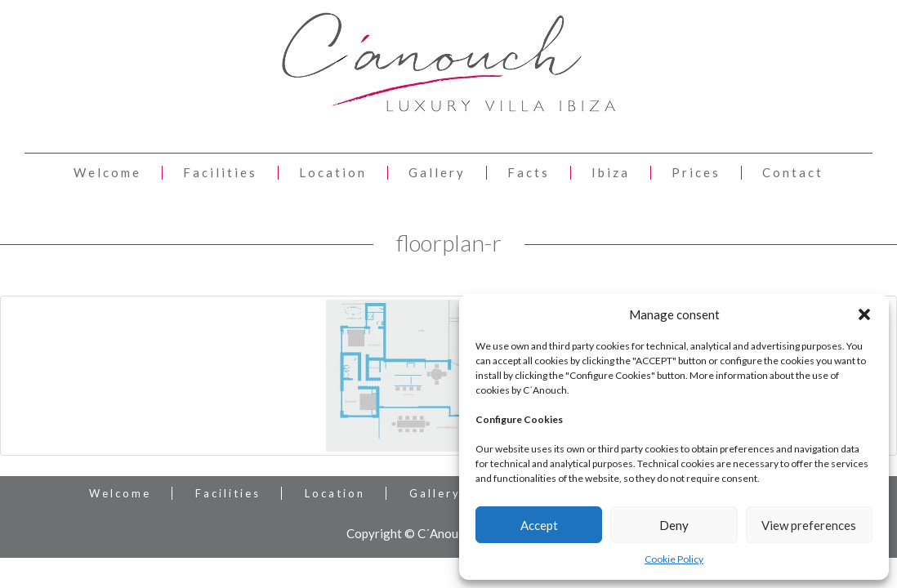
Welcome (107, 173)
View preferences (809, 525)
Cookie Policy (674, 559)
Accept (539, 525)
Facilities (220, 173)
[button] (864, 314)
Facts (529, 173)
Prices (696, 173)
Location (333, 173)
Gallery (437, 173)
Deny (674, 525)
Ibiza (611, 173)
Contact (793, 173)
